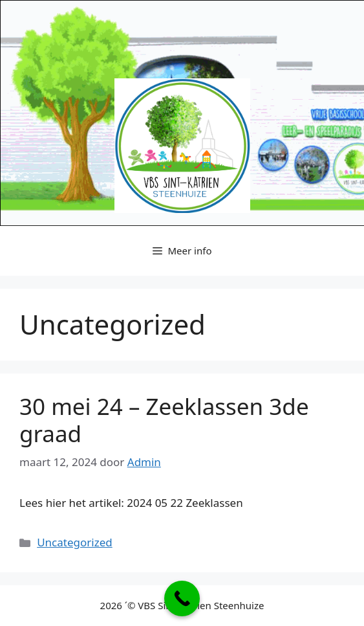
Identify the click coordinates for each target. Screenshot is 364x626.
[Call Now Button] (182, 598)
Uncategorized (75, 542)
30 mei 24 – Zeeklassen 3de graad (164, 420)
